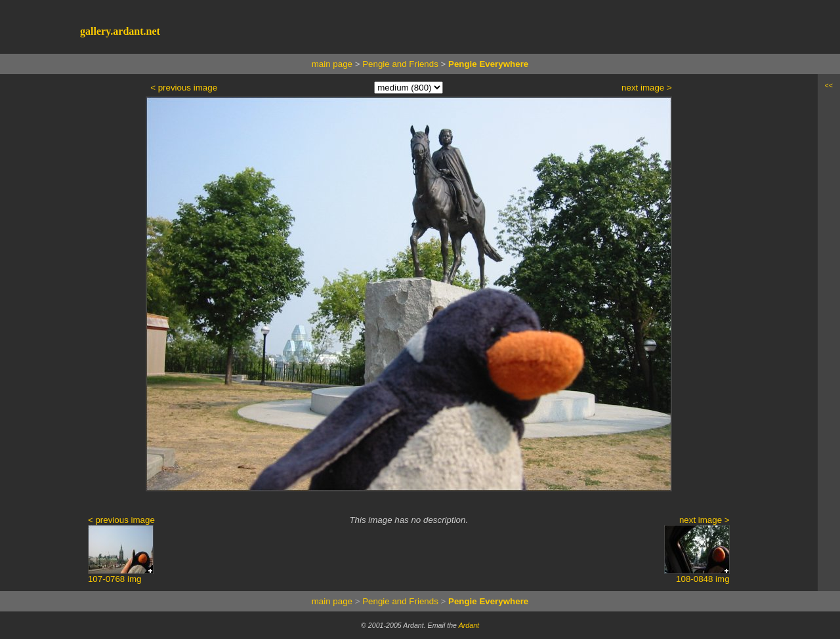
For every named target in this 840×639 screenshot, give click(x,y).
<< (829, 85)
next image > (647, 88)
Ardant (469, 625)
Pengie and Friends (400, 64)
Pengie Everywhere (488, 64)
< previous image (184, 88)
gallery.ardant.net (120, 31)
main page (332, 64)
